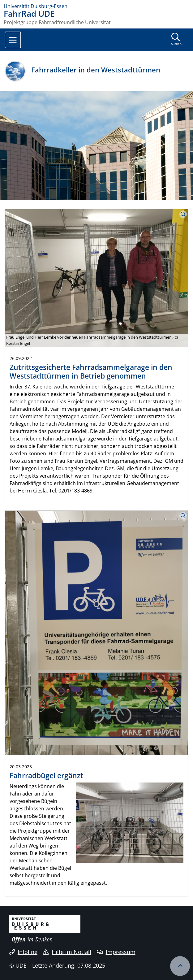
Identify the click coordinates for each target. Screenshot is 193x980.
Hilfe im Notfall (67, 952)
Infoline (23, 952)
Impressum (116, 952)
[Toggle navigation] (13, 40)
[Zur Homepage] (96, 6)
